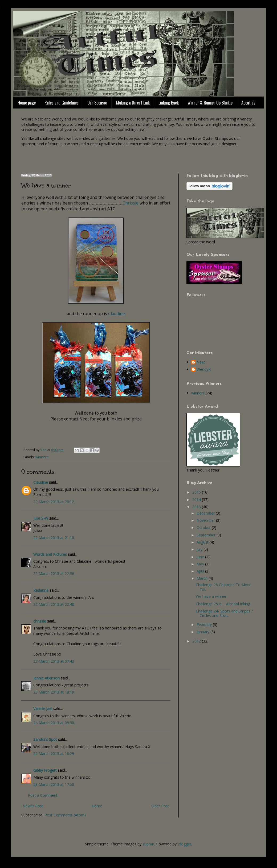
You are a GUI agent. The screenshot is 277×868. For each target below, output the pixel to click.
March (203, 578)
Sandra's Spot (45, 739)
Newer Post (33, 806)
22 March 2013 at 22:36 (54, 573)
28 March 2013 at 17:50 (54, 784)
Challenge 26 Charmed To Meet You (223, 587)
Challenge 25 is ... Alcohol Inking (223, 604)
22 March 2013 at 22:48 (54, 604)
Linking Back (169, 103)
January (203, 632)
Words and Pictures (50, 554)
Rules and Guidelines (62, 103)
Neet (201, 362)
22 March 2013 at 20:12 (54, 502)
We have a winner (211, 596)
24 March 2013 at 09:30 (54, 723)
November (206, 520)
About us (248, 103)
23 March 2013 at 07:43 (54, 661)
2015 (197, 492)
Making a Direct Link (133, 103)
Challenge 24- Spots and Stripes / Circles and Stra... (224, 613)
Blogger (184, 844)
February (205, 625)
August (203, 542)
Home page (27, 103)
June (201, 557)
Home (97, 806)
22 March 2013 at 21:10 (54, 538)
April (201, 571)
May (201, 564)
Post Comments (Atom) (65, 815)
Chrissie (131, 203)
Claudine (117, 314)
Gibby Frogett (46, 770)
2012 (197, 641)
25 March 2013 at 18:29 (54, 754)
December (206, 513)
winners (42, 457)
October (204, 527)
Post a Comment (43, 795)
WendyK (204, 370)
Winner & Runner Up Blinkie (210, 103)
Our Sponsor (97, 103)
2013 (197, 507)
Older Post (160, 806)
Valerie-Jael (43, 709)
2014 (197, 500)
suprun (148, 844)
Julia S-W (41, 518)
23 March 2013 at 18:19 (54, 692)
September (207, 535)
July (200, 549)
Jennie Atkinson (46, 678)
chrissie (40, 621)
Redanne (41, 590)
